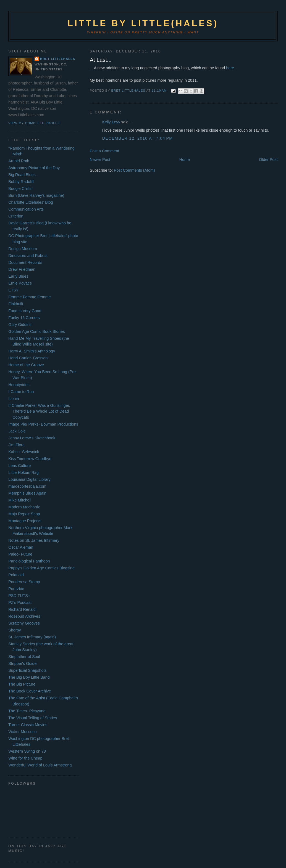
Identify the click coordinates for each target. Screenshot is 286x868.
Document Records (25, 262)
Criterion (16, 216)
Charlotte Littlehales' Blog (31, 202)
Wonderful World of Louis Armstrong (40, 765)
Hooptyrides (19, 385)
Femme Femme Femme (29, 297)
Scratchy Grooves (24, 623)
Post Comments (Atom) (134, 170)
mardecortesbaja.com (27, 486)
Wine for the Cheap (25, 758)
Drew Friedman (22, 269)
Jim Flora (16, 445)
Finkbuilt (16, 304)
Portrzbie (16, 589)
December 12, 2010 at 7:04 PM (138, 138)
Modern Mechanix (24, 507)
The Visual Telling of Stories (33, 718)
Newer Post (100, 160)
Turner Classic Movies (28, 725)
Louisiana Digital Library (29, 479)
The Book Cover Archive (30, 691)
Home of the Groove (26, 365)
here (230, 68)
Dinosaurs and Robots (28, 256)
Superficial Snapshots (27, 670)
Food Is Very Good (25, 311)
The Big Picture (22, 684)
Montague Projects (25, 521)
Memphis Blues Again (27, 493)
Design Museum (23, 249)
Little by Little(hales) (143, 23)
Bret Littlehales (58, 59)
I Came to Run (21, 392)
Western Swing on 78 (27, 751)
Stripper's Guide (22, 663)
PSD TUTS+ (19, 596)
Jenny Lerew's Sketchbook (32, 438)
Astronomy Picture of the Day (34, 168)
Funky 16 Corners (24, 318)
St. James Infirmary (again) (32, 637)
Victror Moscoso (22, 732)
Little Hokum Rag (23, 473)
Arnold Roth (19, 161)
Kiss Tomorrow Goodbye (30, 459)
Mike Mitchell (20, 500)
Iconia (14, 399)
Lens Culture (19, 466)
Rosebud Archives (24, 616)
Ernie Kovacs (20, 283)
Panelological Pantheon (29, 561)
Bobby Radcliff (21, 182)
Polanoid (16, 575)
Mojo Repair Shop (24, 514)
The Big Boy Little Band (29, 677)
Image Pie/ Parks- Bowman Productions (43, 424)
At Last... (101, 60)
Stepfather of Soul (24, 657)
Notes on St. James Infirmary (34, 540)
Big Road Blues (22, 175)
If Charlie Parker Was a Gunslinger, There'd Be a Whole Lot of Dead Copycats (39, 411)
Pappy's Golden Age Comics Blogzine (41, 568)
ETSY (13, 290)
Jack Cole (17, 431)
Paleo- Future (20, 554)
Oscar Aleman (21, 547)
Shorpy (15, 630)
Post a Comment (104, 151)
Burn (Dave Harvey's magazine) (36, 195)
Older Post (268, 160)
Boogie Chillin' (21, 189)
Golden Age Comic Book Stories (36, 331)
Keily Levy (111, 122)
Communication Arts (26, 209)
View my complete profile (35, 123)
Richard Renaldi (22, 609)
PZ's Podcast (20, 602)
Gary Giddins (20, 325)
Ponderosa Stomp (24, 582)
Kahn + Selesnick (24, 452)
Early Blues (18, 276)
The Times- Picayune (27, 711)
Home (185, 160)
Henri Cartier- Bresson (28, 358)
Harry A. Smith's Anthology (32, 351)
